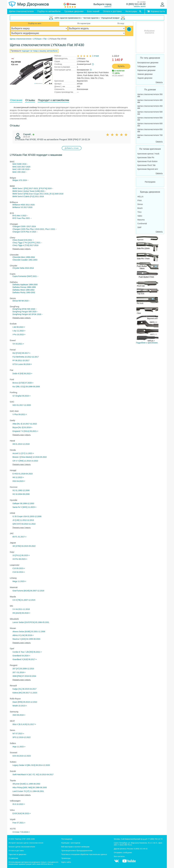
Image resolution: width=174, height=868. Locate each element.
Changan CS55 (19, 226)
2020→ (34, 309)
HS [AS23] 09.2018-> (21, 613)
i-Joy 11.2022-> (19, 331)
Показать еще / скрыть (22, 249)
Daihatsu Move (19, 290)
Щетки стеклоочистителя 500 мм (150, 113)
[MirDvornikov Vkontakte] (117, 862)
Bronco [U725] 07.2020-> (23, 383)
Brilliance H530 (19, 205)
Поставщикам (67, 839)
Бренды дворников (150, 192)
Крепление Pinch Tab (146, 165)
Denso (140, 204)
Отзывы (30, 100)
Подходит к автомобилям (53, 100)
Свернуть (159, 82)
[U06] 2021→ (41, 191)
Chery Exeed (18, 240)
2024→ (26, 180)
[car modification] (68, 33)
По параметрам (84, 23)
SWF (139, 227)
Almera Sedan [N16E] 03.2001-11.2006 (29, 632)
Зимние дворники (145, 74)
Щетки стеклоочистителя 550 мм (150, 119)
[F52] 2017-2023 (31, 188)
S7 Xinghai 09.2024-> (21, 396)
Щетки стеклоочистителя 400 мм (150, 101)
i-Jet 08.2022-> (19, 327)
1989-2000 (33, 285)
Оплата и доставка (112, 11)
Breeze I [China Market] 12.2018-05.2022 (30, 457)
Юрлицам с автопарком (71, 843)
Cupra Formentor (20, 276)
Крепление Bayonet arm (148, 169)
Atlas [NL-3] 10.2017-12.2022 (25, 424)
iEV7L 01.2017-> (19, 537)
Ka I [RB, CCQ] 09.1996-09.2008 (26, 387)
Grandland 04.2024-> (21, 656)
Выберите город (102, 4)
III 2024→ (34, 232)
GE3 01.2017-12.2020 (22, 405)
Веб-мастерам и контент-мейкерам (75, 847)
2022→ (24, 172)
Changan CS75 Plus (21, 232)
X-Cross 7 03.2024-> (21, 832)
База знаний (93, 11)
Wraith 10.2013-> (20, 706)
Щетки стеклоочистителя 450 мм (150, 107)
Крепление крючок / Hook (148, 154)
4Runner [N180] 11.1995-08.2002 (26, 784)
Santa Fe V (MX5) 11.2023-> (24, 507)
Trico (139, 212)
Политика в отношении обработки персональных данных (84, 854)
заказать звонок (140, 7)
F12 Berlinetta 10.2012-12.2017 (26, 357)
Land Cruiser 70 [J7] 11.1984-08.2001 (28, 791)
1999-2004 (30, 257)
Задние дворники (145, 78)
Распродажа (150, 182)
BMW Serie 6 (18, 194)
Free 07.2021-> (19, 823)
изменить (108, 7)
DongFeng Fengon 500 (22, 312)
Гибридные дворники (146, 66)
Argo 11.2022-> (19, 747)
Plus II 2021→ (51, 229)
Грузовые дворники (74, 11)
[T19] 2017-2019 (32, 245)
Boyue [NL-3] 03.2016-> (22, 427)
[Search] (129, 29)
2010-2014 (29, 268)
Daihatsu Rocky (19, 292)
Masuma (141, 220)
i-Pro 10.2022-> (19, 334)
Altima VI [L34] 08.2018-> (23, 635)
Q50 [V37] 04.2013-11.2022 (24, 524)
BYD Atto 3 (17, 216)
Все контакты (119, 856)
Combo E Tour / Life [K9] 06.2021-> (27, 652)
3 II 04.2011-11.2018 (21, 609)
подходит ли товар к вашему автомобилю (40, 51)
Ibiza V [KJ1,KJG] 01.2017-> (24, 724)
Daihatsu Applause (20, 285)
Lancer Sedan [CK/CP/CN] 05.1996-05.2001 (31, 622)
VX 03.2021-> (18, 344)
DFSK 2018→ (37, 314)
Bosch (140, 208)
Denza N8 (17, 301)
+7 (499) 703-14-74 (155, 839)
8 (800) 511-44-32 (136, 4)
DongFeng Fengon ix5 (22, 314)
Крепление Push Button (147, 161)
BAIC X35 (17, 169)
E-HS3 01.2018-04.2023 (23, 474)
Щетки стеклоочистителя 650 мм (150, 130)
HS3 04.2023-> (19, 481)
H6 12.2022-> (18, 477)
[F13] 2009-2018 (56, 194)
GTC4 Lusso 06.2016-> (22, 364)
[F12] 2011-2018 (37, 196)
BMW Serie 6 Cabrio (21, 196)
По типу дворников (150, 58)
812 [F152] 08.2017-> (21, 353)
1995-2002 (30, 290)
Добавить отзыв (72, 148)
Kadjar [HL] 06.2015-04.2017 (24, 689)
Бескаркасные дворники (148, 63)
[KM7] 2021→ (33, 276)
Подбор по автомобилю (49, 11)
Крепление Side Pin (146, 158)
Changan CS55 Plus (21, 229)
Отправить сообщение (123, 853)
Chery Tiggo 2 (18, 243)
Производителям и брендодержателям (77, 851)
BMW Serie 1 (18, 188)
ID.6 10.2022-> (19, 804)
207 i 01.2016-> (19, 672)
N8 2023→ (26, 301)
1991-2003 (33, 260)
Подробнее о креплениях (147, 290)
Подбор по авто (35, 23)
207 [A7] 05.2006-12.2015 (23, 669)
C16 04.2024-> (19, 572)
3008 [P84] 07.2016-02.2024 (24, 676)
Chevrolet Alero (19, 257)
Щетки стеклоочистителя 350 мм (150, 95)
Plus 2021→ (27, 218)
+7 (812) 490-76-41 (125, 845)
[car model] (97, 28)
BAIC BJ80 (17, 164)
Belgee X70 (17, 180)
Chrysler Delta (18, 268)
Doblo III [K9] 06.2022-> (22, 373)
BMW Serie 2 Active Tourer (24, 191)
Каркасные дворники (146, 70)
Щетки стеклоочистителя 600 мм (150, 125)
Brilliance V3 (18, 207)
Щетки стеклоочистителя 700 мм (150, 136)
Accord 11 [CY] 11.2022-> (23, 453)
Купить (121, 66)
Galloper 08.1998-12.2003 (23, 503)
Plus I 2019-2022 (37, 229)
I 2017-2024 (31, 226)
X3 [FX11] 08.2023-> (21, 555)
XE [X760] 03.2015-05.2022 (24, 546)
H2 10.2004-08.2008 (21, 494)
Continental (142, 224)
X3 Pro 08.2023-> (20, 559)
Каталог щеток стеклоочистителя (22, 847)
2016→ (25, 164)
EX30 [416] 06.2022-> (22, 813)
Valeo (140, 216)
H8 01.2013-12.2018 (21, 444)
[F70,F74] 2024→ (46, 188)
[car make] (39, 28)
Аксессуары (131, 11)
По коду (121, 23)
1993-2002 (31, 292)
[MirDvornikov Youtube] (129, 862)
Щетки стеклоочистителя (21, 11)
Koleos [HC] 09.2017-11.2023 (25, 693)
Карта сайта (66, 862)
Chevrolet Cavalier (20, 260)
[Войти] (162, 5)
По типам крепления (150, 149)
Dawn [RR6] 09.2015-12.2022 (25, 702)
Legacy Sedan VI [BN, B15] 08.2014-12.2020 (31, 765)
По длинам (150, 90)
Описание (16, 100)
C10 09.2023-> (19, 568)
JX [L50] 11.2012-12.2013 (23, 520)
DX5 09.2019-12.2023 (22, 756)
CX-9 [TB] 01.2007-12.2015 (24, 600)
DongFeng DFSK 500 (21, 309)
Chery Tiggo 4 (18, 245)
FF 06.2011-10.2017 (21, 360)
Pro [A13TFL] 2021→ (34, 243)
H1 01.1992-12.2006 (21, 490)
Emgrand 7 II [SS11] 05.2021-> (25, 431)
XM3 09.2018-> (19, 715)
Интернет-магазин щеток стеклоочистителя (26, 843)
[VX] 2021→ (29, 240)
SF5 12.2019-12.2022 (21, 737)
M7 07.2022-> (18, 734)
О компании (13, 858)
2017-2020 (26, 167)
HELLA (140, 197)
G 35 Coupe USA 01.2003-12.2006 (27, 516)
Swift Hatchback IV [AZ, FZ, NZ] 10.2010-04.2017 (33, 774)
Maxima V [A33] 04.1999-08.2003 (26, 639)
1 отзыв (96, 56)
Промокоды (66, 858)
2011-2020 (30, 205)
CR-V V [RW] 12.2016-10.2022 (25, 461)
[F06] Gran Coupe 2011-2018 (36, 194)
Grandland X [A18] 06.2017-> (25, 659)
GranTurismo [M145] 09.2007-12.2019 (28, 591)
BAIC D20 (17, 167)
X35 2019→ (26, 169)
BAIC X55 (17, 172)
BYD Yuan (17, 218)
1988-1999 (31, 287)
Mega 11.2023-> (19, 581)
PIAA (140, 200)
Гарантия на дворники (17, 854)
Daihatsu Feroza (19, 287)
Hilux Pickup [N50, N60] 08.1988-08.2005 (30, 788)
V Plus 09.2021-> (20, 414)
